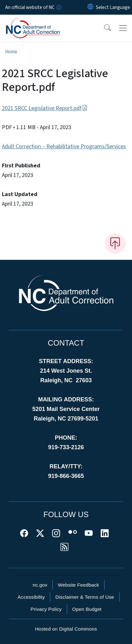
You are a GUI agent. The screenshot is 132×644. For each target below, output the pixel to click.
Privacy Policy (46, 609)
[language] (113, 7)
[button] (103, 28)
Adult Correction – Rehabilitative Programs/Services (64, 146)
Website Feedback (78, 585)
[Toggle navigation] (123, 28)
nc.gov (40, 585)
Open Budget (87, 609)
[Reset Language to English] (90, 7)
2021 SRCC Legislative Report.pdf (45, 108)
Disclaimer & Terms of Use (85, 597)
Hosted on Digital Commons (66, 629)
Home (11, 52)
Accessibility (31, 597)
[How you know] (58, 7)
